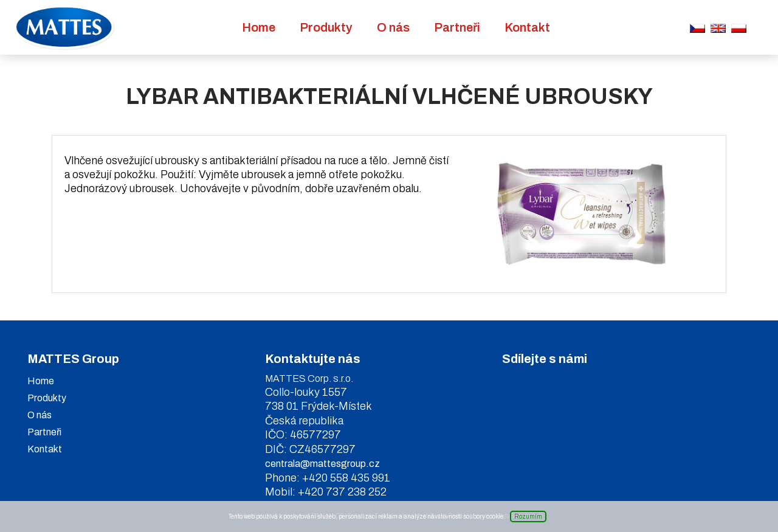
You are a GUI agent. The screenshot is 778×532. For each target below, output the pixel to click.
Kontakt (527, 27)
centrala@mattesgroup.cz (322, 464)
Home (259, 27)
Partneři (457, 27)
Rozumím (528, 516)
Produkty (326, 27)
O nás (393, 27)
